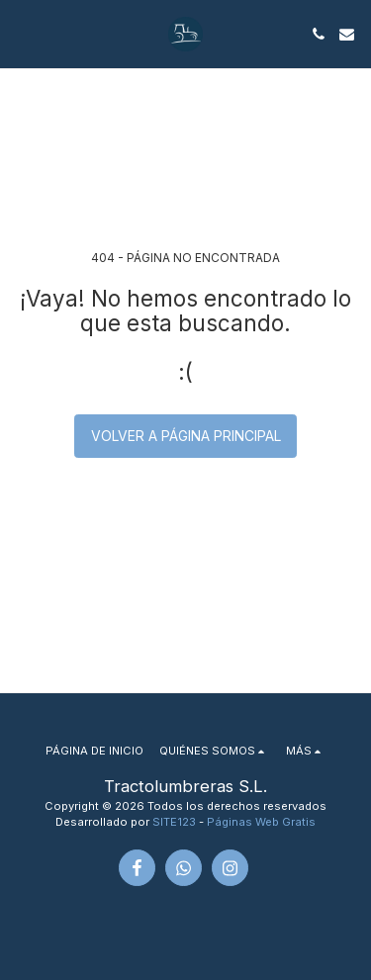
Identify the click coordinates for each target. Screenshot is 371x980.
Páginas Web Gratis (261, 822)
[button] (22, 34)
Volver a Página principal (186, 436)
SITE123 (174, 822)
